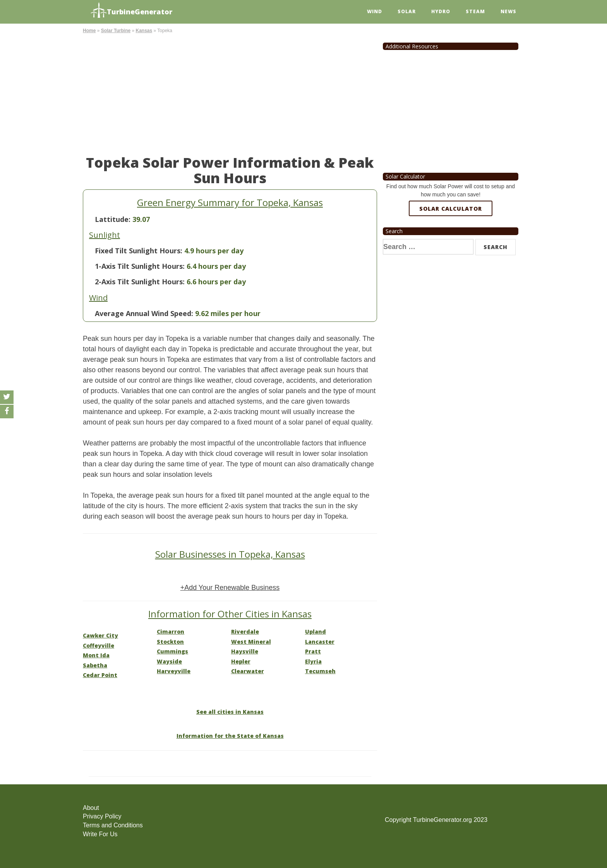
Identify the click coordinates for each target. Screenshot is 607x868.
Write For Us (100, 834)
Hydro (441, 11)
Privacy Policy (102, 816)
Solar (407, 11)
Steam (475, 11)
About (91, 808)
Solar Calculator (451, 209)
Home (89, 31)
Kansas (144, 31)
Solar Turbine (116, 31)
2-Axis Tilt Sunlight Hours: (140, 282)
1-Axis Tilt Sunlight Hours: (140, 266)
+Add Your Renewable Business (230, 588)
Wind (375, 11)
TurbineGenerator (131, 11)
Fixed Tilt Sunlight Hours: (139, 251)
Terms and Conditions (113, 825)
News (508, 11)
